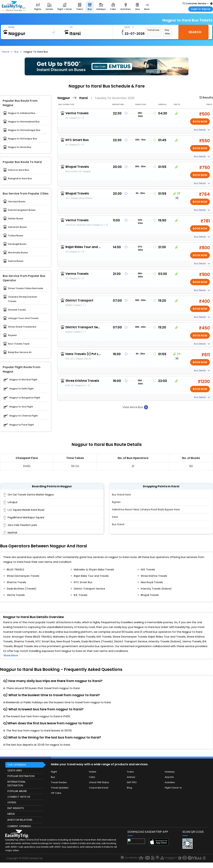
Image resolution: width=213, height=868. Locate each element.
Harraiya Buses (17, 201)
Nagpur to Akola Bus (20, 147)
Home (6, 52)
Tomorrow (153, 30)
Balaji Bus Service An (20, 352)
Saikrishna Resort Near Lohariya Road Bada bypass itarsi (146, 509)
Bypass (116, 502)
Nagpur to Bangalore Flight (25, 398)
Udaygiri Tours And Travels (23, 318)
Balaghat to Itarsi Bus (20, 178)
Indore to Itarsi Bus (19, 170)
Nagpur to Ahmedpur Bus (23, 139)
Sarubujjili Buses (17, 244)
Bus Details (202, 130)
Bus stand (118, 524)
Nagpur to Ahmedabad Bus (24, 122)
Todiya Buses (16, 236)
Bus (17, 52)
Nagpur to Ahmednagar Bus (24, 130)
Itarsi (115, 517)
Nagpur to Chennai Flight (24, 416)
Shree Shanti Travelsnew (22, 327)
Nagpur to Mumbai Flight (23, 380)
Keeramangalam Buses (22, 210)
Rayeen (12, 335)
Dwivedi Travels (17, 310)
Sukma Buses (16, 261)
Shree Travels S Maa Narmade (26, 288)
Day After (167, 32)
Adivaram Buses (17, 227)
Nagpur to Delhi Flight (21, 389)
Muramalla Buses (18, 253)
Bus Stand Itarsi (121, 495)
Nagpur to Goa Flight (21, 407)
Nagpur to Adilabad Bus (22, 113)
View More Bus (135, 407)
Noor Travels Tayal (19, 344)
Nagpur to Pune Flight (22, 425)
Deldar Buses (16, 219)
